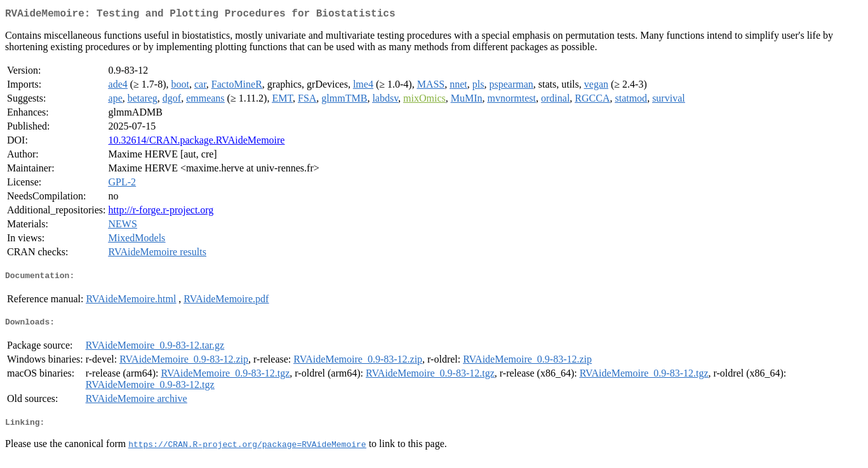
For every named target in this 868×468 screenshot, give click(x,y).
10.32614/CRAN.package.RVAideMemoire (197, 143)
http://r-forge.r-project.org (161, 212)
